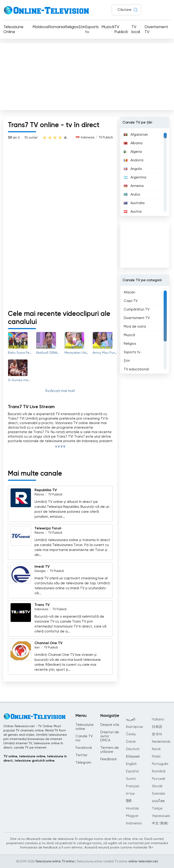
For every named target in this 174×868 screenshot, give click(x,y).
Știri (82, 27)
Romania (56, 27)
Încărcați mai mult (60, 391)
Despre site (110, 725)
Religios (72, 27)
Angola (133, 169)
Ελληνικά (133, 757)
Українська (161, 816)
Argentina (135, 177)
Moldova (40, 27)
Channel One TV (48, 643)
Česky (131, 734)
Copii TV (131, 301)
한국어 (157, 734)
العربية (131, 719)
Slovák (157, 786)
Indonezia (88, 138)
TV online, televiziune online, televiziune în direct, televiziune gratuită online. (35, 759)
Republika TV (46, 490)
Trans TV (42, 605)
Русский (158, 779)
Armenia (134, 186)
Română (159, 771)
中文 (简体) (160, 823)
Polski (156, 757)
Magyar (132, 816)
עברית (130, 794)
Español (132, 771)
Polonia (39, 495)
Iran (37, 648)
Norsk (156, 749)
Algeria (133, 152)
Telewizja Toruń (48, 528)
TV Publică (121, 29)
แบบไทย (158, 801)
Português (160, 764)
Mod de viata (135, 327)
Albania (133, 143)
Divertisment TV (156, 29)
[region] (145, 172)
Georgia (40, 571)
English (131, 764)
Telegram (83, 763)
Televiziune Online (13, 29)
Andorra (134, 160)
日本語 (157, 727)
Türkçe (157, 808)
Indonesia (134, 823)
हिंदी (129, 801)
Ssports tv (92, 29)
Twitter (81, 755)
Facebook (84, 748)
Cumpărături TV (137, 309)
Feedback (109, 759)
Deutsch (133, 749)
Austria (133, 212)
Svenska (158, 794)
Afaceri (129, 292)
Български (134, 727)
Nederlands (161, 742)
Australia (134, 203)
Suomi (131, 779)
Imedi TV (42, 567)
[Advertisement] (87, 76)
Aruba (132, 195)
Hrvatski (132, 808)
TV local (136, 29)
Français (133, 786)
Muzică (108, 27)
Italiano (158, 719)
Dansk (131, 742)
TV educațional (136, 369)
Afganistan (136, 135)
